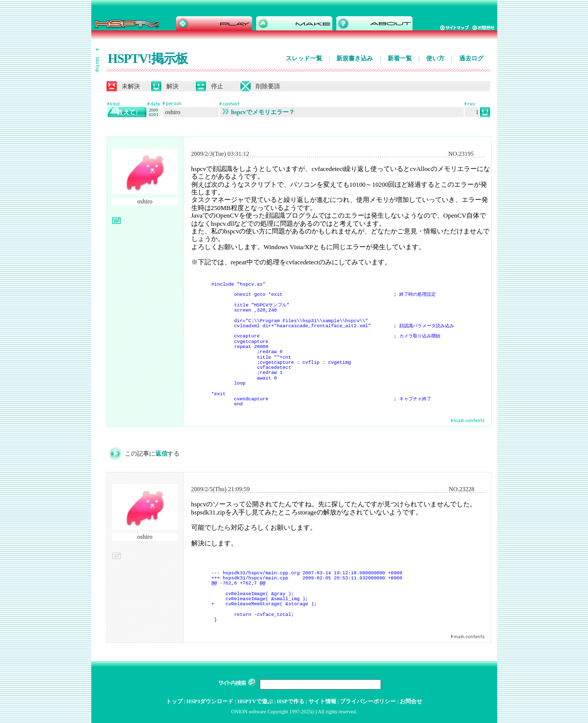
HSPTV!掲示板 (148, 59)
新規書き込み (355, 58)
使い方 (435, 58)
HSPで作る (291, 701)
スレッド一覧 (304, 58)
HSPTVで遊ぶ (255, 701)
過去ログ (471, 58)
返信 (161, 454)
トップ (174, 701)
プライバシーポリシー (368, 701)
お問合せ (411, 701)
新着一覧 (400, 58)
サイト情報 (322, 701)
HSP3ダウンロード (210, 701)
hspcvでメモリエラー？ (258, 112)
